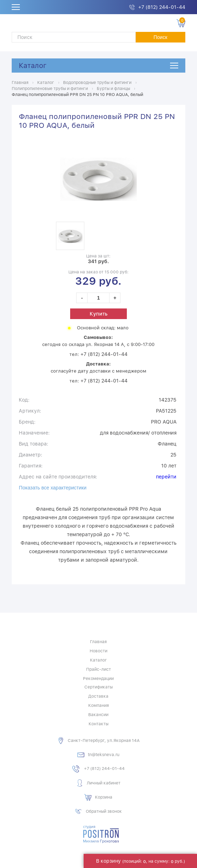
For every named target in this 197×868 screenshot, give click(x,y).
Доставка (98, 696)
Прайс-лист (98, 669)
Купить (98, 314)
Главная (98, 642)
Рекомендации (98, 679)
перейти (166, 477)
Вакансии (98, 715)
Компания (98, 705)
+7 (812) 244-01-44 (162, 7)
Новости (98, 651)
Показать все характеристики (53, 488)
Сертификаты (98, 687)
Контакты (98, 724)
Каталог (33, 66)
